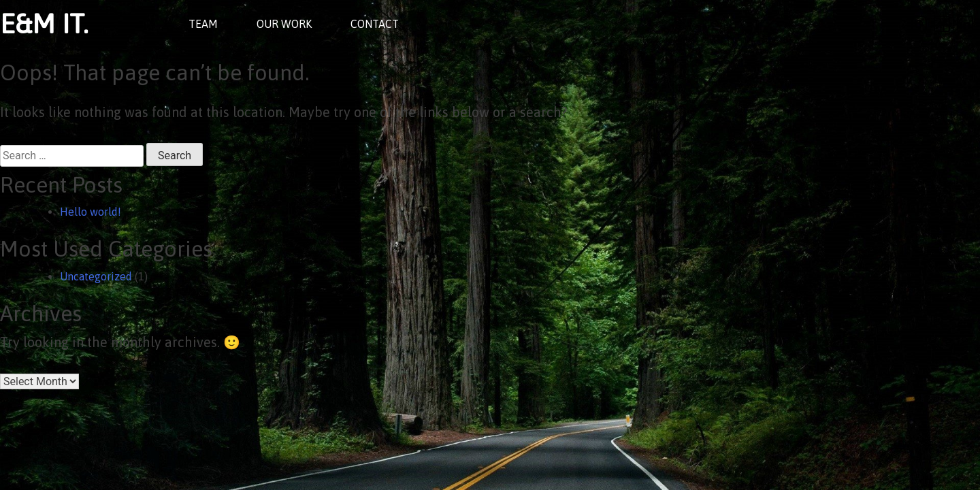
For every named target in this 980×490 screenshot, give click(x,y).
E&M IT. (44, 23)
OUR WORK (284, 24)
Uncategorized (96, 276)
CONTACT (375, 24)
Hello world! (91, 212)
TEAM (203, 24)
